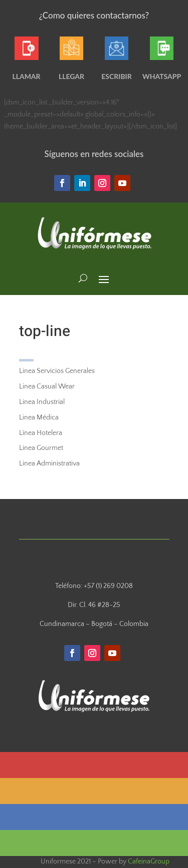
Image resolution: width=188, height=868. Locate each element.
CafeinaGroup (149, 861)
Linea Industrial (42, 402)
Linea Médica (39, 417)
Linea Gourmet (41, 448)
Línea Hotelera (41, 433)
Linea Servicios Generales (57, 371)
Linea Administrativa (49, 463)
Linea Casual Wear (47, 386)
